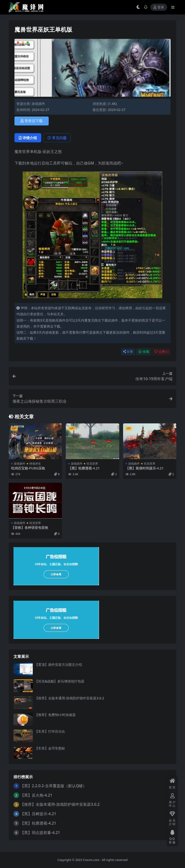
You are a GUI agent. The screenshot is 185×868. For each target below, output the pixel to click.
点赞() (161, 352)
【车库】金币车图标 (50, 748)
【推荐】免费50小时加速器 (55, 715)
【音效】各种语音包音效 (30, 527)
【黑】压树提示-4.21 (38, 814)
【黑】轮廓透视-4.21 (84, 468)
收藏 (144, 352)
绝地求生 (35, 464)
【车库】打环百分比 (50, 731)
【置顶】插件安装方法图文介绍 (58, 665)
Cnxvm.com (91, 860)
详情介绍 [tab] (28, 138)
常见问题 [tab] (57, 138)
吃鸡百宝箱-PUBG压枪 (28, 468)
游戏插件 (38, 104)
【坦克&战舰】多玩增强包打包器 (59, 681)
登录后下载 (32, 121)
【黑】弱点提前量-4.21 (40, 833)
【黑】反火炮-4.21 (36, 795)
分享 (128, 352)
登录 (159, 7)
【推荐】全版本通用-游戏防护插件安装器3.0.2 (69, 698)
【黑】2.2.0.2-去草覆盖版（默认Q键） (53, 786)
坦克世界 (92, 464)
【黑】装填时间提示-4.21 (145, 468)
